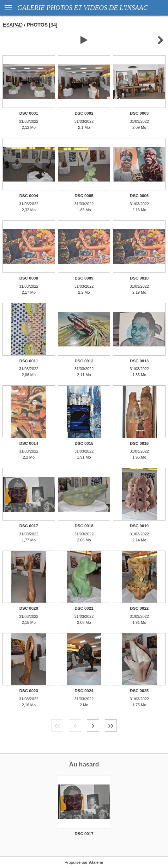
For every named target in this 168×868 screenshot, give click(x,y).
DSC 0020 (29, 608)
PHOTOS (37, 25)
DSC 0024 (84, 691)
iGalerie (96, 862)
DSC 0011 (29, 361)
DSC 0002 (84, 113)
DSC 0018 (84, 526)
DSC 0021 (84, 608)
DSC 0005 (84, 196)
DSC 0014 (29, 443)
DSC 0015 (84, 443)
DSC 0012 (84, 361)
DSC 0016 (139, 443)
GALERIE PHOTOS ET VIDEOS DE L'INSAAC (83, 8)
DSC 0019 (139, 526)
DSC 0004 (29, 196)
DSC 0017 (29, 526)
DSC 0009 (84, 278)
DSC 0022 (139, 608)
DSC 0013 (139, 361)
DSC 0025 (139, 691)
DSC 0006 (139, 196)
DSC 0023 (29, 691)
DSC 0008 (29, 278)
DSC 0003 (139, 113)
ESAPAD (13, 25)
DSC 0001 (29, 113)
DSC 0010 (139, 278)
